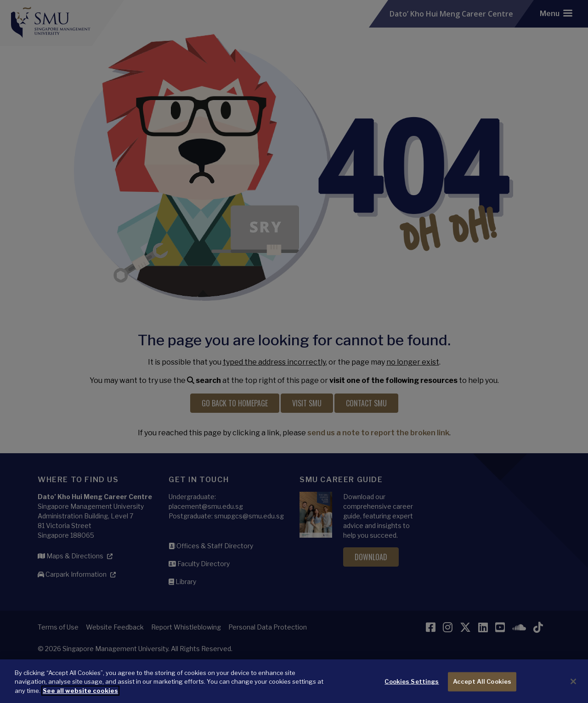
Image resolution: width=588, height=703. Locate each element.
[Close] (573, 685)
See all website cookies (80, 694)
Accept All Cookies (482, 685)
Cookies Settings (412, 685)
